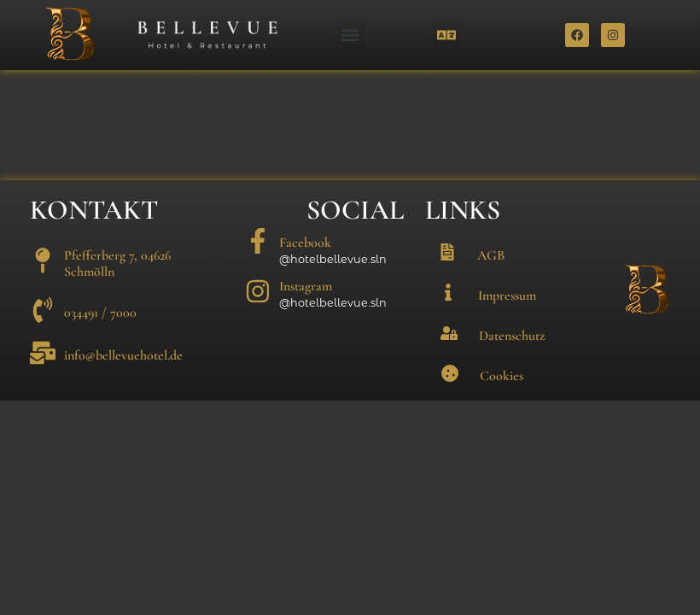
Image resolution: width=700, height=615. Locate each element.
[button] (350, 35)
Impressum (507, 320)
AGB (491, 280)
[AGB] (447, 277)
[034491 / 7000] (43, 335)
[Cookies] (450, 398)
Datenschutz (512, 360)
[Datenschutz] (449, 358)
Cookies (502, 401)
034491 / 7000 (100, 337)
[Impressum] (448, 317)
